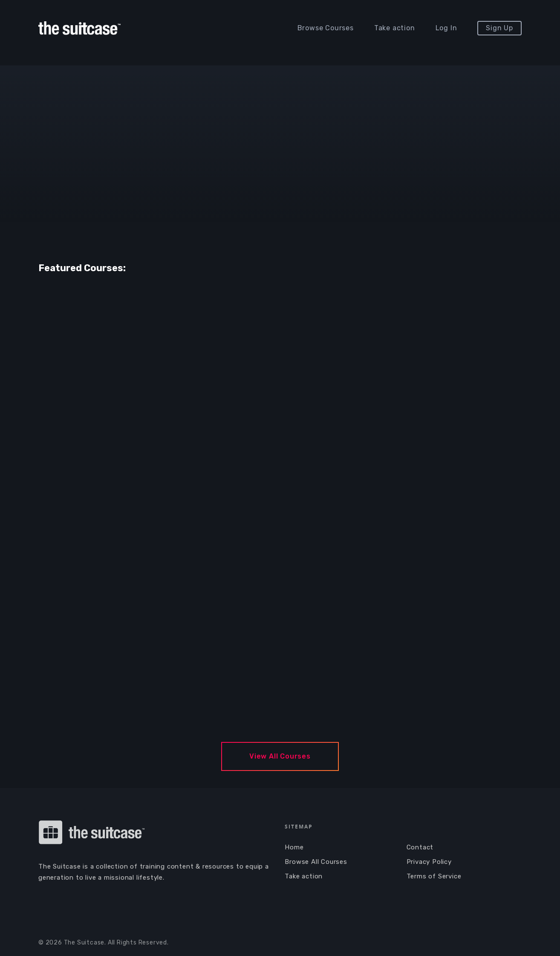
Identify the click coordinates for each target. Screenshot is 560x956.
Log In (446, 28)
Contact (420, 847)
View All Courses (280, 756)
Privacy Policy (429, 862)
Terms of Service (434, 876)
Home (294, 847)
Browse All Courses (316, 862)
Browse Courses (326, 28)
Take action (395, 28)
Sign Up (499, 28)
